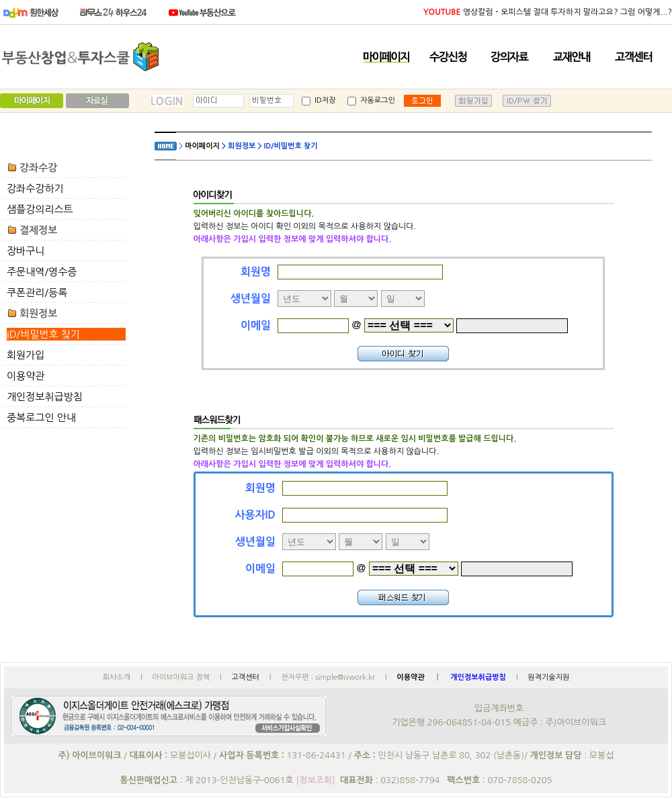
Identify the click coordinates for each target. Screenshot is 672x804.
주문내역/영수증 (42, 272)
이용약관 (26, 376)
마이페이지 (202, 146)
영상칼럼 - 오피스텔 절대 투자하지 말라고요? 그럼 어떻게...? (548, 12)
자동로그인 (371, 100)
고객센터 (245, 677)
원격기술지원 (548, 677)
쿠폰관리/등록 (37, 293)
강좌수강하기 (35, 188)
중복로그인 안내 (41, 417)
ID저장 (319, 100)
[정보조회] (315, 780)
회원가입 (26, 355)
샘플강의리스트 (40, 209)
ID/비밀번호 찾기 (43, 334)
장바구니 (26, 251)
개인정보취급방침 (45, 397)
